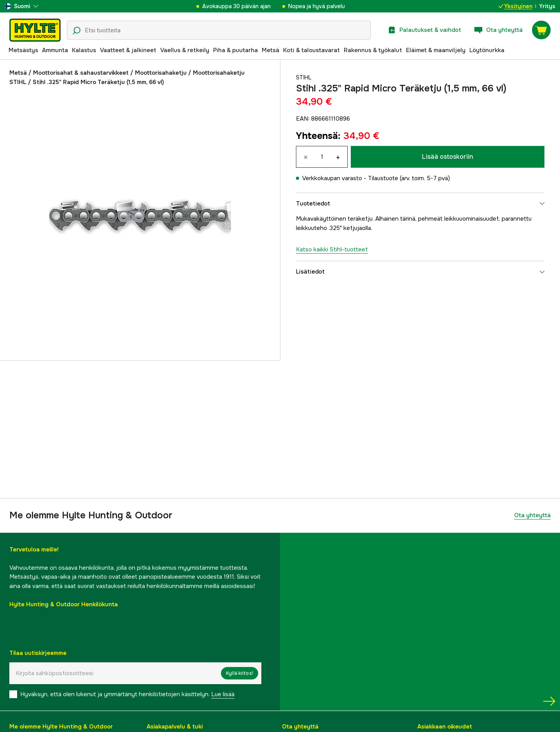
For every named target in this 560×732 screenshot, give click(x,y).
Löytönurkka (487, 50)
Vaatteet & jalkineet (128, 50)
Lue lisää (223, 694)
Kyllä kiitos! (240, 673)
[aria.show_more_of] (21, 6)
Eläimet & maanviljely (436, 50)
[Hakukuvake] (77, 31)
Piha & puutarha (235, 50)
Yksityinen (515, 6)
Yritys (547, 6)
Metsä (270, 50)
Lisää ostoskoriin (448, 157)
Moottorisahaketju (161, 73)
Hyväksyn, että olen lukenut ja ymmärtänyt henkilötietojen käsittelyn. (127, 694)
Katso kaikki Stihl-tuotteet (332, 249)
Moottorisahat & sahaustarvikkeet (81, 73)
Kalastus (84, 50)
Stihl (304, 77)
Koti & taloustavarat (311, 50)
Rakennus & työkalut (373, 50)
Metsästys (23, 50)
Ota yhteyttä (532, 515)
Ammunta (55, 50)
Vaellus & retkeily (185, 50)
